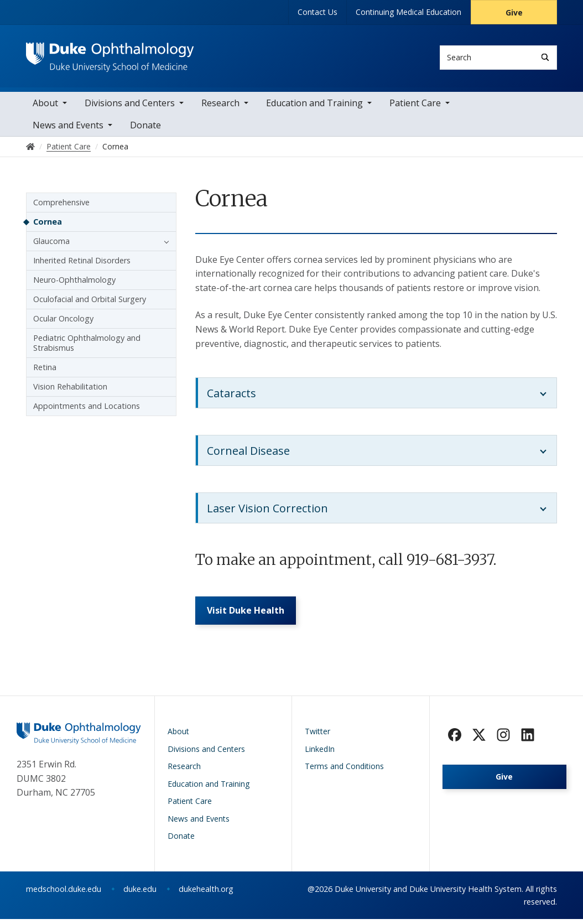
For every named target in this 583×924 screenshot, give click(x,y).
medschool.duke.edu (64, 894)
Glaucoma (51, 243)
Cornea (48, 224)
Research (220, 105)
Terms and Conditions (344, 771)
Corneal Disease (248, 453)
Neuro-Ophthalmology (74, 282)
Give (514, 12)
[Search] (545, 57)
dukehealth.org (206, 894)
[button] (164, 243)
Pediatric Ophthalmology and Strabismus (87, 345)
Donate (145, 127)
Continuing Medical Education (408, 12)
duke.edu (140, 894)
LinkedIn (320, 754)
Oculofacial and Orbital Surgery (90, 301)
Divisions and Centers (130, 105)
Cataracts (231, 395)
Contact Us (317, 12)
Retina (45, 369)
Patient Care (415, 105)
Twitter (317, 736)
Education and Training (314, 105)
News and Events (68, 127)
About (45, 105)
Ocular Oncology (63, 321)
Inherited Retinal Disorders (82, 263)
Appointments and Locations (87, 408)
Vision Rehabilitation (70, 389)
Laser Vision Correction (267, 510)
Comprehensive (61, 204)
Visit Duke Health (247, 614)
